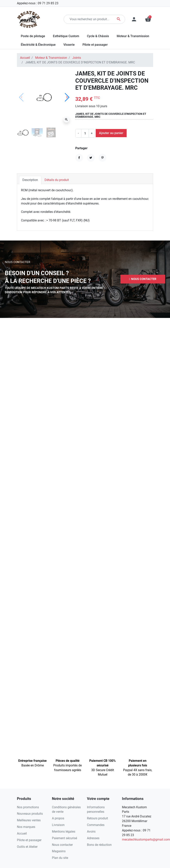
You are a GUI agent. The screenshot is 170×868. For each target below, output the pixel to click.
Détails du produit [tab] (57, 180)
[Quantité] (85, 133)
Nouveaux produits (30, 814)
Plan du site (60, 858)
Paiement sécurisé (64, 838)
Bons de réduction (99, 845)
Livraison (58, 825)
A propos (58, 818)
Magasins (59, 851)
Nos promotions (28, 807)
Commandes (96, 825)
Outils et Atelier (27, 847)
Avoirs (91, 832)
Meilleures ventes (29, 820)
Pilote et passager (29, 840)
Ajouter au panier (111, 133)
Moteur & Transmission (51, 58)
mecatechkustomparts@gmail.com (146, 839)
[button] (143, 279)
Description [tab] (30, 180)
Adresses (93, 838)
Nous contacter (62, 845)
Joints (77, 58)
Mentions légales (64, 832)
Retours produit (97, 818)
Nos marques (26, 827)
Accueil (25, 58)
